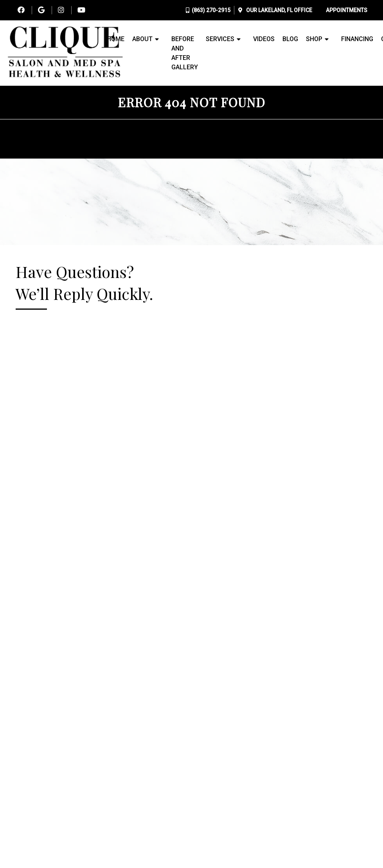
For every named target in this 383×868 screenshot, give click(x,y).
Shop (314, 39)
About (142, 39)
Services (220, 39)
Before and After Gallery (185, 53)
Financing (357, 39)
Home (116, 39)
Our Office (279, 10)
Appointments (347, 10)
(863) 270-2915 (211, 10)
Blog (290, 39)
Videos (264, 39)
